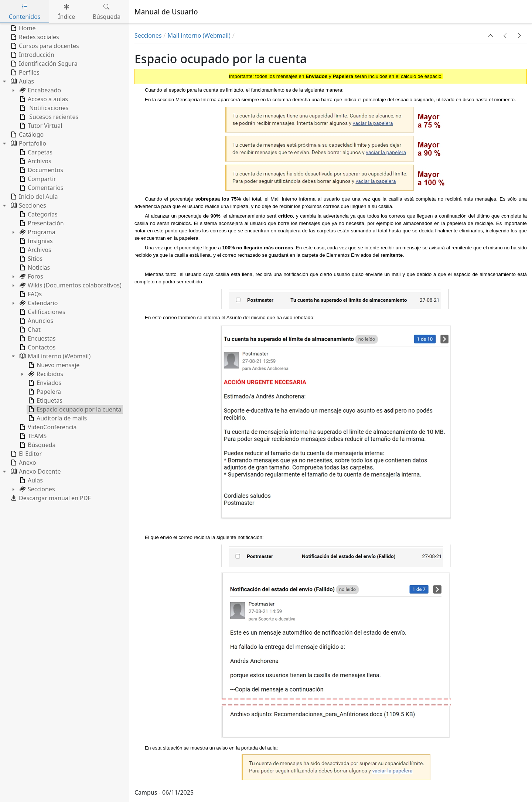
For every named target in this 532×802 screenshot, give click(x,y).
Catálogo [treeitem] (26, 134)
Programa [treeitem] (37, 232)
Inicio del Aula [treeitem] (33, 197)
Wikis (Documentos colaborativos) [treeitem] (70, 285)
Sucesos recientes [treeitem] (48, 117)
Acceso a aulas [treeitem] (43, 99)
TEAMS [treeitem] (32, 436)
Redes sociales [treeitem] (34, 37)
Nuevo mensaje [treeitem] (53, 365)
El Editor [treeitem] (25, 454)
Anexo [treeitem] (23, 463)
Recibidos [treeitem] (45, 374)
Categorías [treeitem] (38, 214)
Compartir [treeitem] (37, 179)
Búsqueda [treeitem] (37, 445)
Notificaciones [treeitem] (43, 108)
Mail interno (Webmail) (199, 35)
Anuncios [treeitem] (36, 321)
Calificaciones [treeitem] (42, 312)
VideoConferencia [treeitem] (47, 427)
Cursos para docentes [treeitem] (44, 46)
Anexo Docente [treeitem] (35, 471)
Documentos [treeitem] (41, 170)
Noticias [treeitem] (34, 267)
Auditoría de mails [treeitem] (57, 418)
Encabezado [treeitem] (40, 90)
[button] (491, 35)
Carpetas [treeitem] (35, 152)
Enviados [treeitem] (44, 383)
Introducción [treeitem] (32, 55)
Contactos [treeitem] (37, 347)
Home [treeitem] (23, 28)
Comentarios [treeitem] (41, 188)
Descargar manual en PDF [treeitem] (50, 498)
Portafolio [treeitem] (28, 143)
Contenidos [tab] (25, 12)
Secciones (148, 35)
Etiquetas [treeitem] (45, 400)
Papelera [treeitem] (44, 392)
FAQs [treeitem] (30, 294)
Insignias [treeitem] (35, 241)
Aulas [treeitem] (22, 81)
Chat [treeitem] (29, 330)
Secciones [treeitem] (28, 205)
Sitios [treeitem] (30, 259)
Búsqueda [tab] (107, 12)
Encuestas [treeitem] (37, 338)
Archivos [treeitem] (35, 161)
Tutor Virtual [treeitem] (40, 126)
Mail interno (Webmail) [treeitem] (54, 356)
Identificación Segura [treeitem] (43, 64)
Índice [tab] (66, 12)
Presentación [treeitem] (41, 223)
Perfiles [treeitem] (24, 72)
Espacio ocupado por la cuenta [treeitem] (74, 409)
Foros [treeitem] (31, 276)
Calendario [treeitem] (38, 303)
